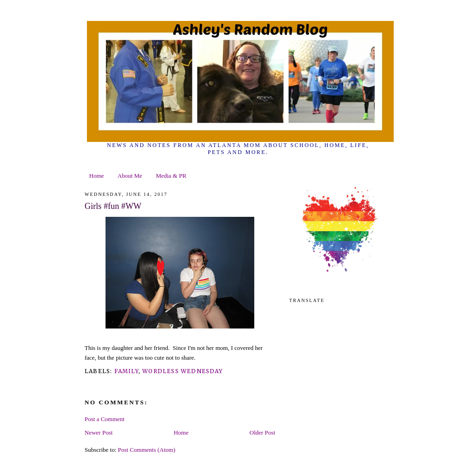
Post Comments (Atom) (147, 450)
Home (97, 176)
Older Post (262, 432)
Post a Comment (105, 419)
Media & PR (171, 176)
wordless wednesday (182, 371)
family (126, 371)
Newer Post (99, 432)
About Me (130, 176)
